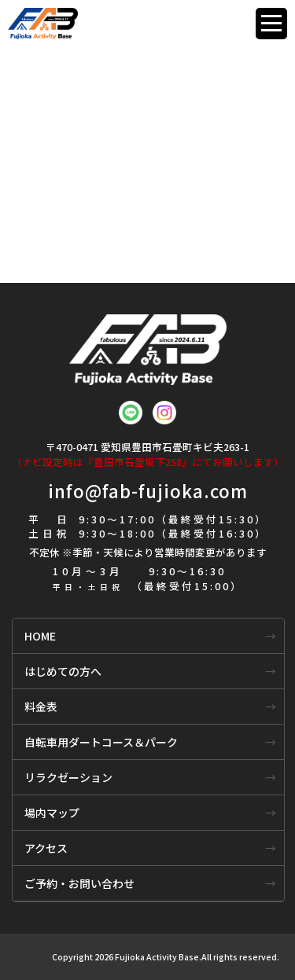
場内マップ (52, 813)
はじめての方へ (63, 671)
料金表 (41, 707)
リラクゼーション (68, 777)
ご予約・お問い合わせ (79, 883)
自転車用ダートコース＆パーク (101, 742)
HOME (40, 636)
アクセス (46, 848)
